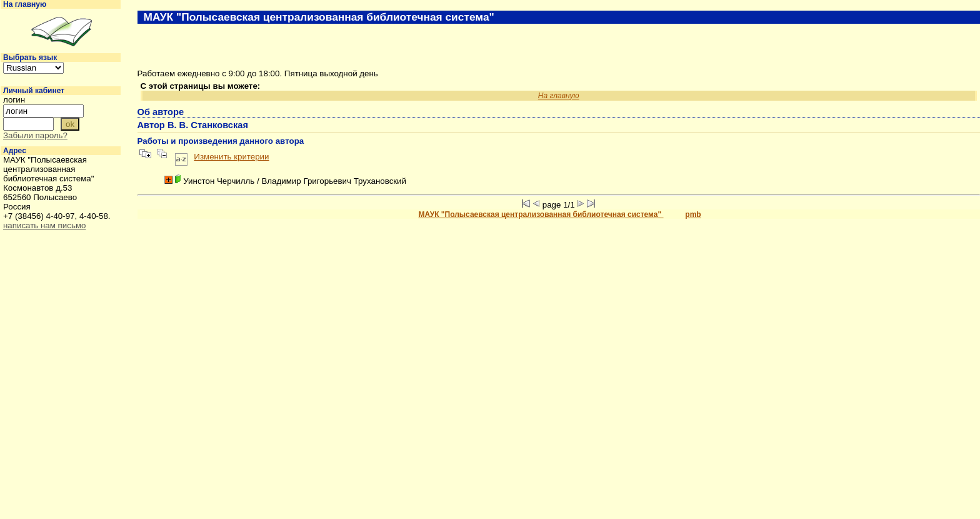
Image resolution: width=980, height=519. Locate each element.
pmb (693, 214)
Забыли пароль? (35, 135)
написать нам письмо (44, 225)
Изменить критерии (231, 157)
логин (14, 100)
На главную (25, 4)
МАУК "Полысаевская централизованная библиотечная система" (541, 214)
